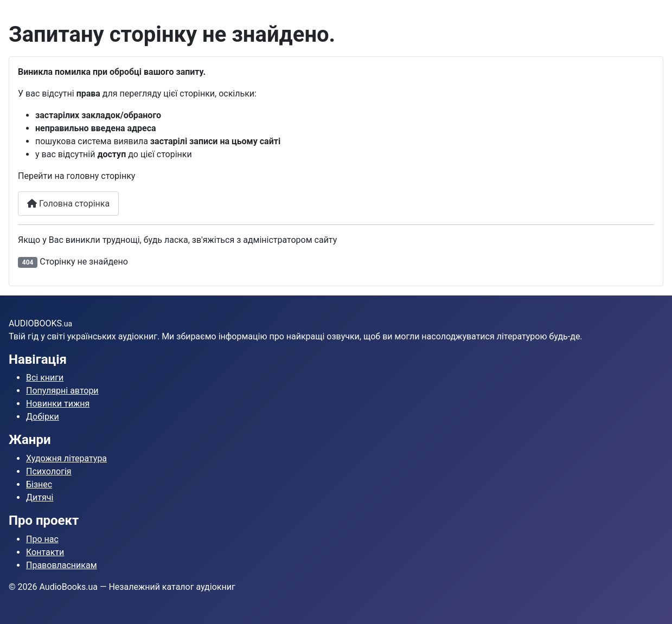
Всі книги (45, 378)
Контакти (45, 552)
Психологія (49, 471)
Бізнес (39, 484)
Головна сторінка (68, 204)
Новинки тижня (58, 404)
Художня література (66, 458)
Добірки (43, 417)
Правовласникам (62, 565)
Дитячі (40, 497)
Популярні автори (62, 391)
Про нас (42, 539)
